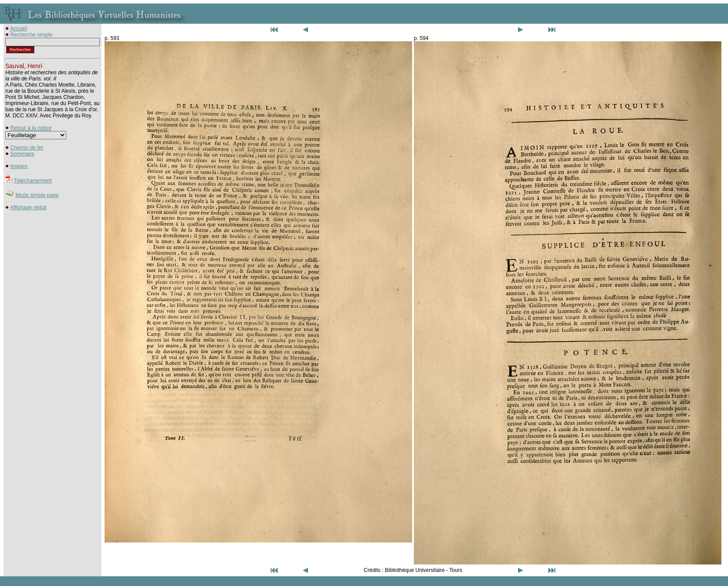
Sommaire (22, 154)
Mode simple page (37, 195)
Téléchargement (33, 181)
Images (19, 166)
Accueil (19, 29)
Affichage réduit (28, 207)
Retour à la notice (31, 128)
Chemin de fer (27, 148)
